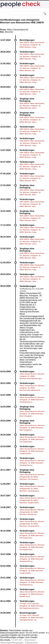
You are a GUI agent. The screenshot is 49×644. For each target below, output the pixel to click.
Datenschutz (31, 643)
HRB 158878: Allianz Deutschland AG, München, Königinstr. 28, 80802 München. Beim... (32, 106)
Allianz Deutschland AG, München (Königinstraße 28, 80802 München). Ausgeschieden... (32, 500)
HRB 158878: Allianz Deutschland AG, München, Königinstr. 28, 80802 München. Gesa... (32, 92)
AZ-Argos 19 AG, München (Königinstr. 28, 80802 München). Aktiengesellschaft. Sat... (32, 618)
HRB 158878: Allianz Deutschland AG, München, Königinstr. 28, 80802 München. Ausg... (32, 45)
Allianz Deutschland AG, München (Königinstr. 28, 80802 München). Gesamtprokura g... (32, 400)
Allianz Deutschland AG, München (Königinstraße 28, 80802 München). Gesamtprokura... (32, 489)
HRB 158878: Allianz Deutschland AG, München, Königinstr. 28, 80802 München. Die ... (32, 68)
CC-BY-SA (17, 640)
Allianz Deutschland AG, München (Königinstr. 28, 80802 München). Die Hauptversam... (32, 439)
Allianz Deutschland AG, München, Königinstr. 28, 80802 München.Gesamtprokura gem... (32, 376)
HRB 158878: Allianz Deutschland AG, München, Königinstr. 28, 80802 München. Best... (32, 178)
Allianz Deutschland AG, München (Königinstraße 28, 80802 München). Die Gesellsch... (32, 477)
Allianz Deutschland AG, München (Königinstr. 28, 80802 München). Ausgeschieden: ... (32, 451)
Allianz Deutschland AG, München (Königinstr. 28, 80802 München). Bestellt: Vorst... (32, 594)
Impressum (30, 640)
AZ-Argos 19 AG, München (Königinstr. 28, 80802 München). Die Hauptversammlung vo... (32, 606)
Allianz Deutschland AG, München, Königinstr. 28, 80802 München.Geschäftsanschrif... (32, 388)
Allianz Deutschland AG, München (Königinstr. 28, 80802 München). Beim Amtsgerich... (32, 414)
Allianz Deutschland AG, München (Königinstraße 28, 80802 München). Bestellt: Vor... (32, 512)
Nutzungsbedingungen (12, 643)
